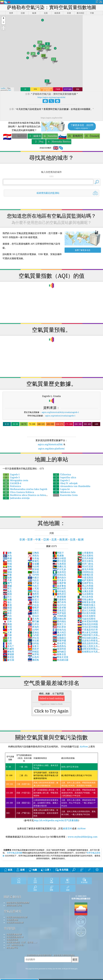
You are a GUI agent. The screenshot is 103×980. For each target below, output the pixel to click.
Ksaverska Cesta (65, 495)
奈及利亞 (59, 572)
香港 (7, 605)
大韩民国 (59, 616)
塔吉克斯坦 (85, 555)
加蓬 (7, 599)
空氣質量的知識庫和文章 (17, 917)
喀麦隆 (58, 555)
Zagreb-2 (61, 480)
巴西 (7, 641)
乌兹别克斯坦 (87, 619)
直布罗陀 (59, 643)
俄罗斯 (33, 597)
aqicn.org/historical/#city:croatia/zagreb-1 (60, 412)
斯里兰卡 (59, 624)
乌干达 (33, 583)
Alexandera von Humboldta (72, 486)
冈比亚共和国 (87, 613)
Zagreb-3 (11, 477)
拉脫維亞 (59, 638)
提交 (75, 959)
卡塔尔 (33, 602)
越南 (7, 619)
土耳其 (33, 588)
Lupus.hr (61, 489)
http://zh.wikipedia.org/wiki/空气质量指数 (56, 820)
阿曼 (7, 575)
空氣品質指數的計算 (15, 937)
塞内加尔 (59, 577)
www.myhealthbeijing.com (83, 837)
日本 (7, 621)
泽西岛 (33, 555)
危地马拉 (59, 630)
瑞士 (7, 602)
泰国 (7, 608)
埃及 (7, 591)
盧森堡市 (59, 635)
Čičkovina (62, 474)
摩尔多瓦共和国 (88, 632)
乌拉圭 (33, 580)
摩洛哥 (8, 652)
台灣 (7, 630)
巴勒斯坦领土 (87, 605)
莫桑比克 (59, 566)
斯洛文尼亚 (61, 657)
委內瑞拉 (59, 621)
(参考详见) (52, 787)
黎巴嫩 (33, 621)
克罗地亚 (59, 613)
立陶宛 (33, 553)
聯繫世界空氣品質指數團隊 (18, 903)
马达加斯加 (85, 594)
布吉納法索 (61, 660)
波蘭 (7, 569)
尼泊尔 (33, 616)
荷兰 (7, 588)
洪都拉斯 (59, 619)
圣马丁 (8, 646)
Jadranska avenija (16, 498)
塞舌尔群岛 (85, 561)
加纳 (7, 572)
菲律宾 (33, 610)
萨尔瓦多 (59, 569)
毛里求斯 (59, 608)
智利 (7, 561)
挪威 (7, 586)
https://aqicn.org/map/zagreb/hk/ (52, 97)
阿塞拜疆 (59, 641)
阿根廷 (33, 652)
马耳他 (33, 558)
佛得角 (33, 660)
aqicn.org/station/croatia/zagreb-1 (60, 416)
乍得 (7, 627)
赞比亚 (33, 572)
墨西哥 (33, 594)
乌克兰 (33, 586)
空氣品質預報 (12, 940)
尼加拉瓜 (59, 575)
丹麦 (7, 580)
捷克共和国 (85, 569)
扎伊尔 (33, 624)
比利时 (33, 630)
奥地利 (33, 627)
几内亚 (33, 635)
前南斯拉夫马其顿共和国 (88, 653)
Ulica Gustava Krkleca (18, 492)
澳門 (7, 583)
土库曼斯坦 (85, 553)
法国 (7, 643)
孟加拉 (33, 632)
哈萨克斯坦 (85, 580)
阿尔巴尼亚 (85, 566)
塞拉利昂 (59, 588)
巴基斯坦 (59, 599)
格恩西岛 (59, 646)
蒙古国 (8, 660)
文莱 (7, 632)
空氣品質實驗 (12, 920)
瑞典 (7, 577)
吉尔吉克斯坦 (87, 616)
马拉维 (33, 566)
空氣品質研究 (13, 911)
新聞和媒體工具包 (14, 905)
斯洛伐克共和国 (88, 624)
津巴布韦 (59, 602)
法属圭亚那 (85, 591)
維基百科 (67, 828)
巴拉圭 (33, 605)
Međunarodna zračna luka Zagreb (25, 489)
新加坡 (33, 569)
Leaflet (3, 88)
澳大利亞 (59, 632)
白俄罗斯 (59, 583)
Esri (10, 90)
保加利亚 (59, 649)
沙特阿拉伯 (85, 572)
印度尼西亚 (85, 577)
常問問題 (10, 928)
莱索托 (33, 561)
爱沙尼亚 (59, 561)
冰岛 (7, 555)
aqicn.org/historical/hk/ (50, 444)
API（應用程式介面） (16, 945)
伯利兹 (33, 643)
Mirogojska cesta (16, 480)
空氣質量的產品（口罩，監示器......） (22, 942)
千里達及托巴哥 (88, 630)
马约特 (33, 575)
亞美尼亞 (59, 610)
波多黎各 (59, 586)
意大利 (33, 619)
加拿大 (33, 646)
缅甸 (7, 566)
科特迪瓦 (59, 591)
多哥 (7, 638)
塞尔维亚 (59, 558)
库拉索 (33, 641)
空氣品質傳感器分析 (15, 922)
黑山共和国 (85, 586)
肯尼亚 (8, 657)
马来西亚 (59, 564)
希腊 (7, 558)
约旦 (7, 616)
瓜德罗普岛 (85, 583)
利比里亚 (59, 627)
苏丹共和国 (85, 558)
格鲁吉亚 (59, 654)
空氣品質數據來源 (14, 934)
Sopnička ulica (65, 477)
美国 (7, 624)
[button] (3, 18)
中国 (7, 564)
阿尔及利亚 (85, 597)
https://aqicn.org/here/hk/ (52, 118)
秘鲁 (7, 553)
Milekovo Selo (64, 492)
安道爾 (33, 564)
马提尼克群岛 (87, 608)
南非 (7, 613)
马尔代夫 (59, 605)
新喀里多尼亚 (87, 602)
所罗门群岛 (85, 564)
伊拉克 (33, 638)
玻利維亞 (59, 652)
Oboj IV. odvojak (65, 483)
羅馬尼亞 (59, 594)
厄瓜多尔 (59, 580)
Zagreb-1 (11, 474)
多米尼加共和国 (88, 621)
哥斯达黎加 (85, 599)
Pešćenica (12, 486)
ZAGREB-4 (12, 483)
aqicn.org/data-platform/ (51, 449)
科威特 (8, 649)
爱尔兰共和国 (87, 610)
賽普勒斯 (59, 597)
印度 (7, 610)
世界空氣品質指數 (15, 853)
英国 (7, 594)
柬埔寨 (8, 654)
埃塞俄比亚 (85, 575)
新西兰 (33, 613)
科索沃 (33, 577)
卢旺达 (33, 591)
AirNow (83, 746)
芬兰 (7, 597)
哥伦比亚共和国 (88, 627)
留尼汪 (33, 599)
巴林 (7, 635)
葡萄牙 (33, 608)
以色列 (33, 657)
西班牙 (33, 649)
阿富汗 (58, 553)
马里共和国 (85, 588)
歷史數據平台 (12, 948)
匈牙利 (33, 654)
